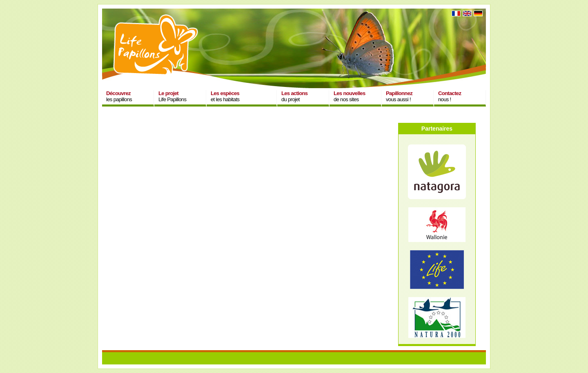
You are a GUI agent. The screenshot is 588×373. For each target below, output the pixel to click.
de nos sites (350, 96)
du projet (294, 96)
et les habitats (225, 96)
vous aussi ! (399, 96)
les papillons (119, 96)
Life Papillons (172, 96)
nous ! (450, 96)
